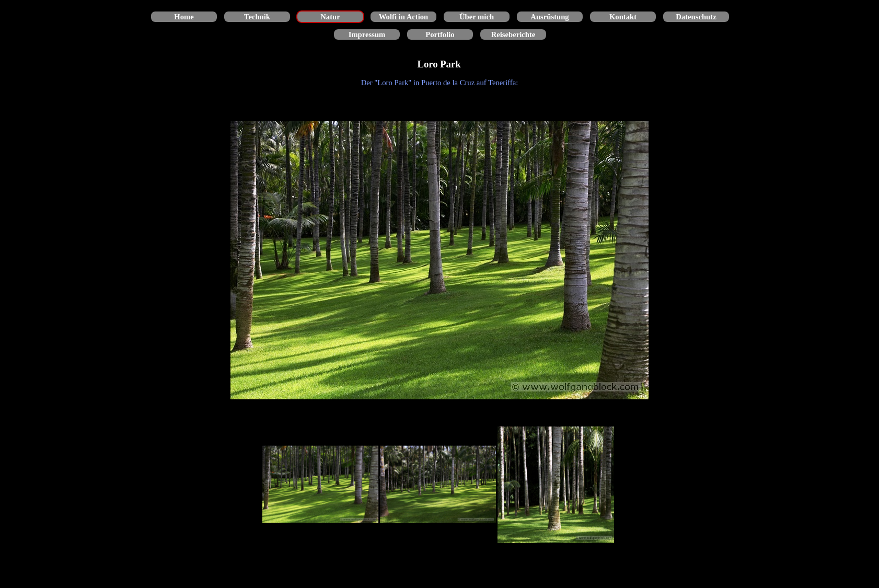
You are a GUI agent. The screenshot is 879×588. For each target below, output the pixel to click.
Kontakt (623, 17)
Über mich (477, 17)
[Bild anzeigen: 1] (321, 485)
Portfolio (440, 34)
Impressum (367, 34)
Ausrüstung (550, 17)
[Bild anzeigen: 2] (438, 485)
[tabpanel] (439, 83)
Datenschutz (696, 17)
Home (184, 17)
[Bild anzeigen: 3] (556, 485)
